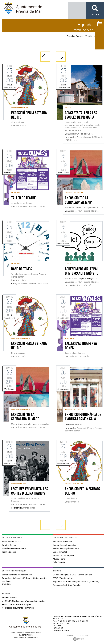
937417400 (26, 635)
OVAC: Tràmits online (63, 578)
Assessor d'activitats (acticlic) (67, 585)
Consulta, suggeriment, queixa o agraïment (78, 617)
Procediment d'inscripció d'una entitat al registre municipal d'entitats (24, 581)
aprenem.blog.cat (88, 279)
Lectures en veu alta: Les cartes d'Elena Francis (30, 491)
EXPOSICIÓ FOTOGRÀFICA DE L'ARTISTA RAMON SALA (83, 417)
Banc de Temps (22, 269)
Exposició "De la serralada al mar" (79, 200)
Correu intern (61, 630)
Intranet (58, 628)
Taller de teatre (23, 198)
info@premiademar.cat (27, 637)
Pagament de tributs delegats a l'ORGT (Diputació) (76, 582)
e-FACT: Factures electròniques (17, 604)
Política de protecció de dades (71, 621)
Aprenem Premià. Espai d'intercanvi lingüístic (82, 272)
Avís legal (59, 619)
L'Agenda (79, 36)
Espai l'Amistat (60, 552)
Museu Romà (59, 559)
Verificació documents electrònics (18, 608)
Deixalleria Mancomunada (14, 549)
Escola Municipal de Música (66, 549)
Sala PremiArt (59, 562)
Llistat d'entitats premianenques (17, 575)
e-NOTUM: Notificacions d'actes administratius (24, 601)
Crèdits (57, 626)
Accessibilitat (61, 624)
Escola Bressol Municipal (65, 545)
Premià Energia (9, 552)
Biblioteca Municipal (62, 542)
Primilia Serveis (9, 545)
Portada (70, 36)
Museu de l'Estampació (64, 556)
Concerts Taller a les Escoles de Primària (81, 115)
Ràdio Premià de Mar (12, 542)
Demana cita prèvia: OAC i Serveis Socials (72, 575)
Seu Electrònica (9, 598)
